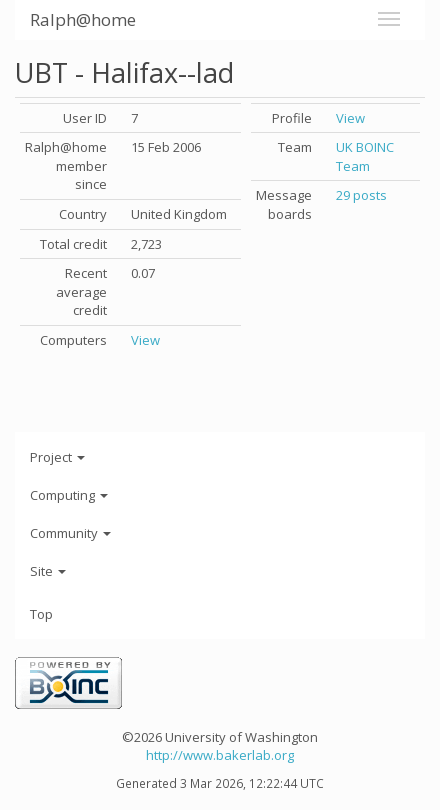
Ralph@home (83, 19)
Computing (69, 495)
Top (41, 614)
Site (48, 571)
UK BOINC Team (365, 156)
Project (57, 457)
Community (70, 533)
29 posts (361, 195)
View (145, 340)
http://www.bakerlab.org (220, 755)
